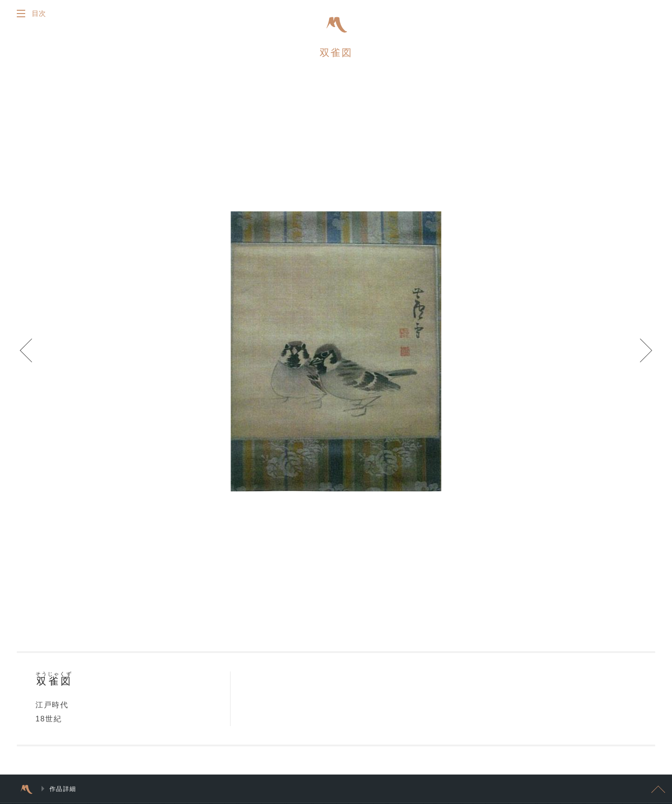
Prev (28, 351)
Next (644, 351)
